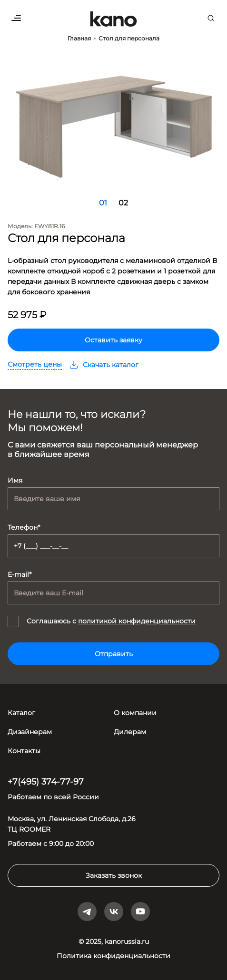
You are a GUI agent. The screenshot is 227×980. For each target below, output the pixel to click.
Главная (79, 38)
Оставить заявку (113, 340)
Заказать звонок (114, 875)
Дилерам (130, 732)
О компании (135, 713)
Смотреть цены (35, 364)
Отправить (114, 654)
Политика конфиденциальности (113, 956)
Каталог (21, 713)
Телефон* (24, 527)
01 (103, 203)
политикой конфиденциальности (137, 621)
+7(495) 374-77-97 (46, 782)
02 (123, 203)
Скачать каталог (104, 365)
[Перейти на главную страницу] (113, 19)
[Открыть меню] (16, 18)
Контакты (24, 751)
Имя (15, 480)
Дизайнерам (30, 732)
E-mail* (20, 574)
